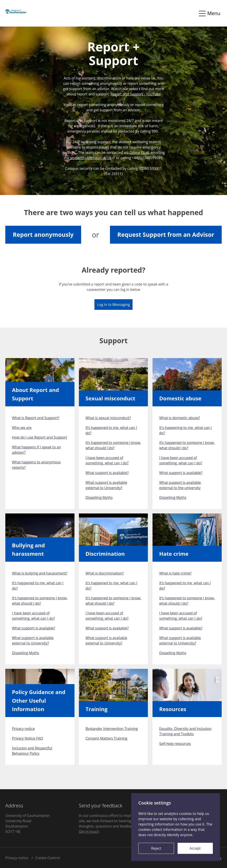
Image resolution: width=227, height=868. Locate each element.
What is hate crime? (175, 573)
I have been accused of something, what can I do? (107, 460)
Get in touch (89, 831)
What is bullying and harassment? (40, 573)
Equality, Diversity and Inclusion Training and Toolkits (185, 731)
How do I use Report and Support (39, 437)
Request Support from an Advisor (166, 235)
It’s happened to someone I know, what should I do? (113, 445)
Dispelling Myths (99, 498)
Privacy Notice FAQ (27, 738)
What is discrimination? (105, 573)
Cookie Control (47, 858)
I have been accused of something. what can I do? (181, 616)
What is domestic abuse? (180, 418)
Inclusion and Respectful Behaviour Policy (32, 751)
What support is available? (107, 473)
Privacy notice (23, 729)
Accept (195, 848)
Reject (156, 848)
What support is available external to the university (180, 485)
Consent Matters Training (106, 738)
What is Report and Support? (36, 418)
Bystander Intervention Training (112, 729)
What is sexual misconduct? (108, 418)
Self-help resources (175, 744)
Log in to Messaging (113, 305)
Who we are (22, 428)
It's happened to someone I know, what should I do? (113, 601)
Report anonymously (43, 235)
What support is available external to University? (106, 485)
